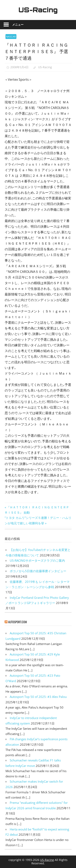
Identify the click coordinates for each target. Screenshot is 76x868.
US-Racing (38, 10)
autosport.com (18, 622)
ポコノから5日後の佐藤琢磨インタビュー (38, 571)
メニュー (18, 25)
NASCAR (11, 37)
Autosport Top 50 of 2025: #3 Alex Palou (38, 697)
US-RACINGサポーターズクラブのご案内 (37, 560)
